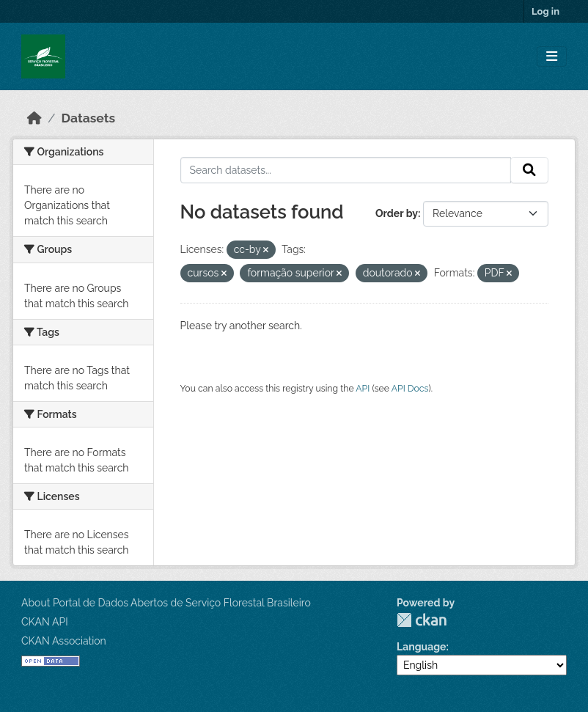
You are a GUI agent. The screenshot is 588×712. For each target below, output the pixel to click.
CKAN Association (64, 641)
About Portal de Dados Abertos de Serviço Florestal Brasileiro (166, 603)
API (363, 388)
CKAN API (45, 622)
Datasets (89, 118)
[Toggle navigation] (552, 57)
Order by (397, 213)
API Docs (410, 388)
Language (422, 647)
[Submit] (529, 170)
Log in (545, 11)
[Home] (34, 118)
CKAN (422, 620)
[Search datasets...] (346, 170)
